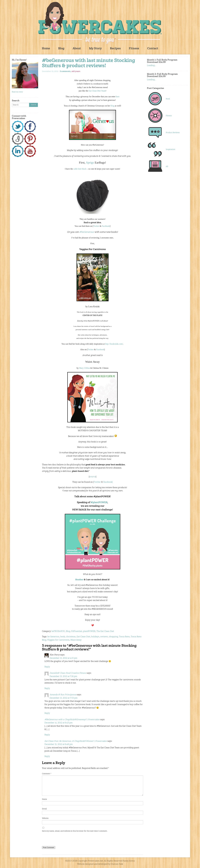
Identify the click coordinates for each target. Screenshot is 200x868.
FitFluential (77, 631)
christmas (71, 637)
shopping (113, 637)
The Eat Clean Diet (105, 631)
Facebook (106, 226)
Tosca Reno (124, 637)
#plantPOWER (99, 502)
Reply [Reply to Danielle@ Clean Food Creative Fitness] (47, 688)
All (167, 166)
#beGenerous (87, 232)
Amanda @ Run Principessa (63, 695)
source (93, 477)
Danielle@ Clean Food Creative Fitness (68, 673)
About (77, 49)
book (63, 637)
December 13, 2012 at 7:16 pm (63, 676)
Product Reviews (173, 133)
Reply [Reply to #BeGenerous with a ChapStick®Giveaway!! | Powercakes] (47, 735)
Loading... (152, 66)
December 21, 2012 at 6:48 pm (59, 744)
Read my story (17, 92)
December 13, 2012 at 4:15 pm (63, 658)
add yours (76, 71)
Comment (47, 774)
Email (44, 809)
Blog (61, 49)
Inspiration (171, 149)
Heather (79, 580)
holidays (95, 637)
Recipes (115, 49)
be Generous (53, 637)
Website (45, 818)
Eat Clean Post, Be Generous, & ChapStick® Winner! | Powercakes (76, 741)
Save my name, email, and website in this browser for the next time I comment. (75, 831)
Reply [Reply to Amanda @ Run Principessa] (47, 713)
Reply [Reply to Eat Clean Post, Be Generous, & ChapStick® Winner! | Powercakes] (47, 756)
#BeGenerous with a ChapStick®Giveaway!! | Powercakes (72, 720)
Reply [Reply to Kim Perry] (47, 667)
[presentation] (61, 840)
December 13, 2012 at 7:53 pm (64, 698)
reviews (104, 637)
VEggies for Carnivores (58, 640)
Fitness (134, 49)
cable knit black (80, 169)
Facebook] (108, 482)
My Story (95, 49)
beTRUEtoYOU (58, 631)
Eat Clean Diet (83, 637)
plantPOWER (89, 631)
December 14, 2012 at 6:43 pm (59, 723)
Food (168, 99)
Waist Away (76, 640)
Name (44, 799)
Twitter (96, 226)
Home (46, 49)
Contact (153, 49)
